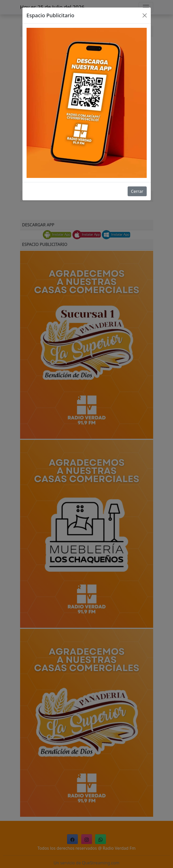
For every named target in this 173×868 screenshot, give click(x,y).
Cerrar (137, 191)
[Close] (145, 15)
